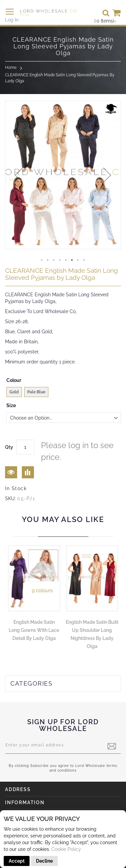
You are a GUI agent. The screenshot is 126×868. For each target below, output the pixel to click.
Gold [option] (14, 392)
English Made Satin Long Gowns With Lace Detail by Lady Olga (34, 630)
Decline (44, 861)
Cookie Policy (66, 849)
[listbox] (64, 393)
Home (11, 68)
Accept (17, 861)
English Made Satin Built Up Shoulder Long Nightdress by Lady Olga (92, 634)
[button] (19, 175)
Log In (12, 20)
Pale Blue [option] (36, 392)
